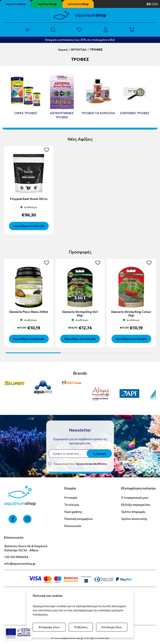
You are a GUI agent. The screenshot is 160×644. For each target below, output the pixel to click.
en (156, 4)
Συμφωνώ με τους (80, 464)
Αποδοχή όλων (112, 627)
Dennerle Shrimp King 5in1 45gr (80, 313)
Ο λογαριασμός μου (135, 497)
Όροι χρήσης (73, 512)
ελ (149, 4)
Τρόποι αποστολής (134, 519)
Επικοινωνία (73, 526)
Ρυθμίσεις (81, 627)
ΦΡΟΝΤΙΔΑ (79, 49)
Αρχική (63, 49)
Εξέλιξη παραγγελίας (136, 505)
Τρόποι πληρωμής (133, 512)
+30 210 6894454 (16, 557)
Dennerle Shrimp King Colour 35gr (131, 313)
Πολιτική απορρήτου (79, 519)
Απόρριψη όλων (49, 627)
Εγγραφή (99, 454)
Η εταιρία (71, 497)
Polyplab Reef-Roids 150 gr (29, 199)
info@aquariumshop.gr (20, 563)
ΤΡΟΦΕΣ (96, 49)
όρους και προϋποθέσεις (91, 464)
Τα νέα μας (72, 505)
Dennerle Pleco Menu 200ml (29, 312)
